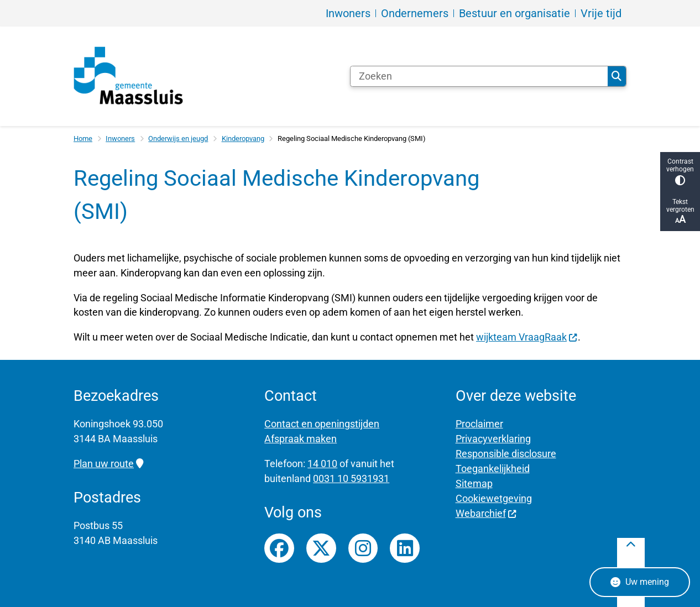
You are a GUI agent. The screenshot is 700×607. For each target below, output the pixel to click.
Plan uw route (108, 464)
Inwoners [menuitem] (348, 13)
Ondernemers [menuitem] (415, 13)
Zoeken (617, 76)
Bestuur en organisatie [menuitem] (514, 13)
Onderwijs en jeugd (178, 138)
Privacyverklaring (493, 439)
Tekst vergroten (680, 211)
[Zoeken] (479, 76)
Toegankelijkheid (493, 469)
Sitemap (474, 483)
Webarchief (486, 513)
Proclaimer (479, 424)
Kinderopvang (243, 138)
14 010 (322, 464)
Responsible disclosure (506, 454)
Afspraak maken (301, 439)
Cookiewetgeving (494, 498)
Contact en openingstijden (322, 424)
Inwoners (120, 138)
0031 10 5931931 (351, 478)
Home (83, 138)
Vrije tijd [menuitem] (601, 13)
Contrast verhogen (680, 172)
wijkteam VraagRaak (527, 337)
